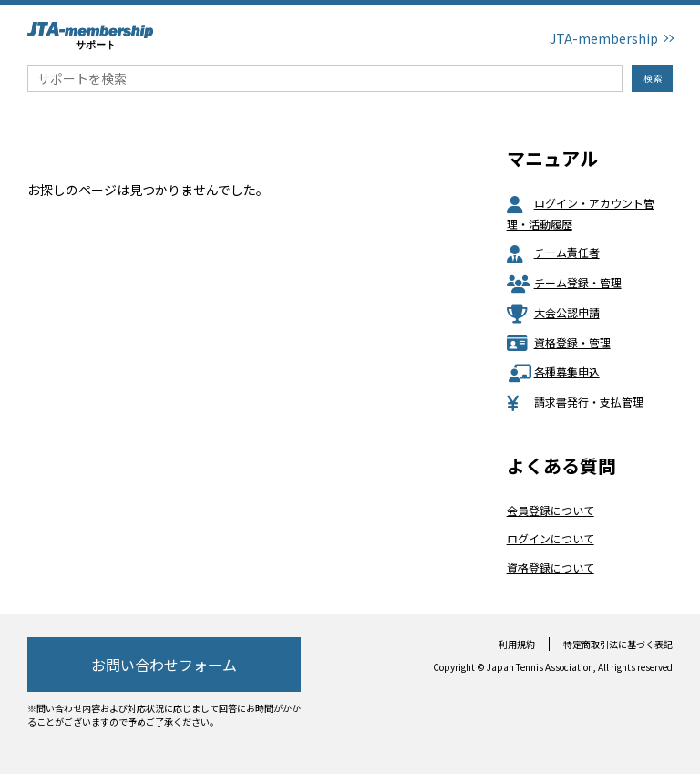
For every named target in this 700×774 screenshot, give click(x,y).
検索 (653, 78)
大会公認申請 (553, 312)
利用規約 (517, 644)
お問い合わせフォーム (164, 665)
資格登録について (551, 568)
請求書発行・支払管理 (575, 402)
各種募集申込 (553, 372)
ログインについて (551, 538)
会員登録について (551, 510)
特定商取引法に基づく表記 (618, 644)
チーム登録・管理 (564, 282)
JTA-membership (604, 38)
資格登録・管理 (559, 342)
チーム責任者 (553, 252)
